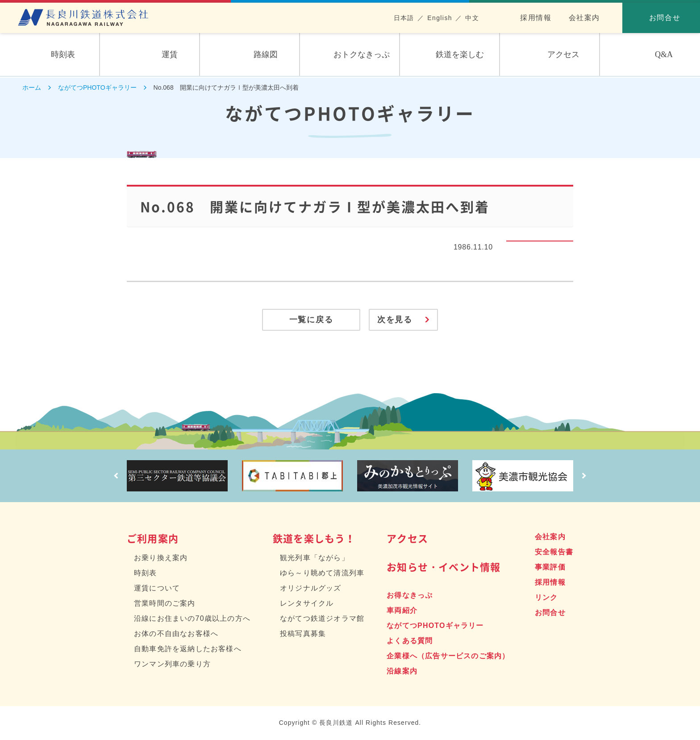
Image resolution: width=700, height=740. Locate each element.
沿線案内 (402, 671)
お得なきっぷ (410, 596)
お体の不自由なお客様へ (176, 634)
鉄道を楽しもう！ (314, 538)
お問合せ (550, 613)
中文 (472, 18)
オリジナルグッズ (311, 588)
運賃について (157, 588)
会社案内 (584, 18)
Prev (116, 476)
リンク (546, 598)
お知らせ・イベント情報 (444, 567)
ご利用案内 (153, 538)
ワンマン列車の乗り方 (172, 664)
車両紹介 (402, 611)
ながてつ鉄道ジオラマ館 (322, 619)
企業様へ (448, 656)
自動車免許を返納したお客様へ (188, 649)
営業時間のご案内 (165, 604)
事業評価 (550, 567)
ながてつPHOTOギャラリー (435, 626)
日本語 (404, 18)
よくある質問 (410, 641)
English (440, 18)
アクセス (407, 538)
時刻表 (146, 573)
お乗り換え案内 (161, 558)
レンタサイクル (307, 604)
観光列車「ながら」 (315, 558)
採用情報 (536, 18)
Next (584, 476)
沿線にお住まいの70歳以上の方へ (192, 619)
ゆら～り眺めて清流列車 (322, 573)
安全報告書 (554, 552)
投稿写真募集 (303, 634)
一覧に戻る (309, 320)
